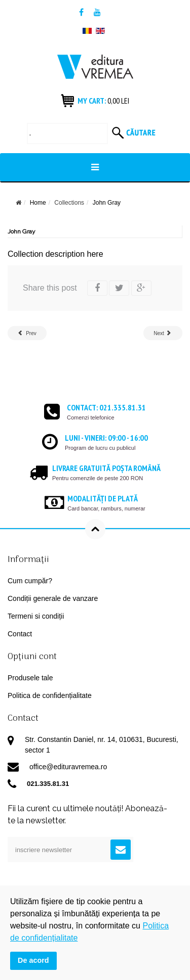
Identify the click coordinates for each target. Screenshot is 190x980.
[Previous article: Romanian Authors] (27, 333)
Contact (20, 634)
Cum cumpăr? (30, 581)
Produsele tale (30, 678)
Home (38, 203)
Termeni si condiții (36, 616)
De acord (33, 960)
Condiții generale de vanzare (53, 598)
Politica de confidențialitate (50, 695)
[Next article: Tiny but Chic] (163, 333)
